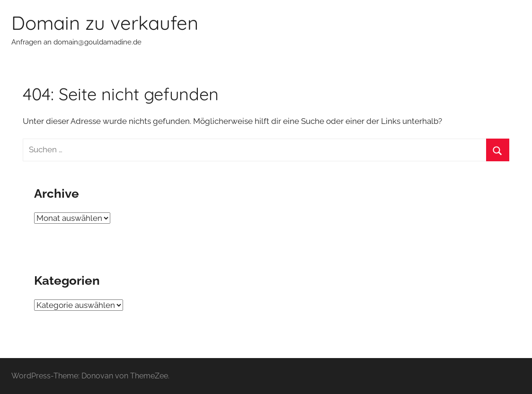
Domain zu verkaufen (105, 23)
